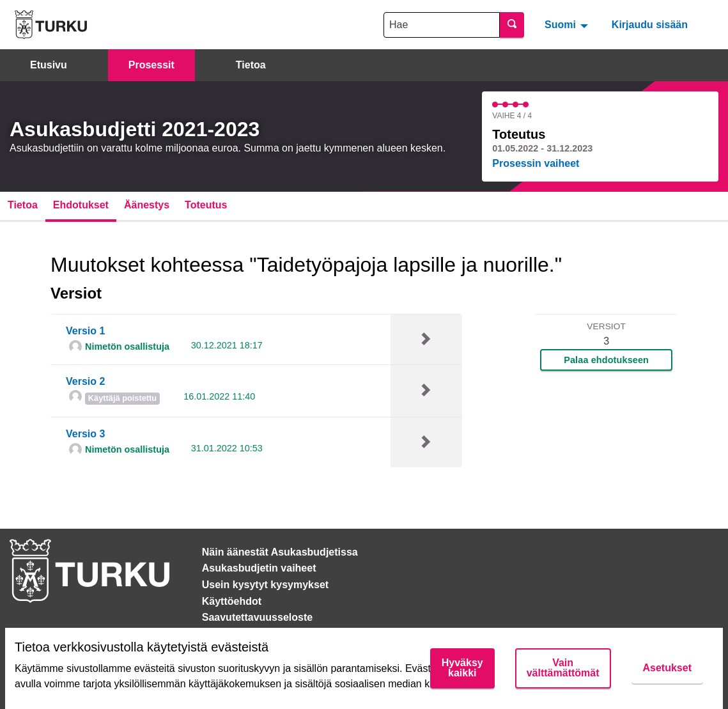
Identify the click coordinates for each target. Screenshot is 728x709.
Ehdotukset (81, 205)
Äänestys (147, 205)
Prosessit (151, 65)
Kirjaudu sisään (650, 25)
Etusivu (49, 65)
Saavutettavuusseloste (257, 617)
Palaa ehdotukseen (606, 360)
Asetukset (667, 668)
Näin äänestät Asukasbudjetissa (280, 552)
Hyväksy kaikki (462, 668)
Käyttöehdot (232, 601)
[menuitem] (568, 24)
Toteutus (206, 205)
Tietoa (251, 65)
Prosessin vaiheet (536, 163)
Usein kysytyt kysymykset (265, 585)
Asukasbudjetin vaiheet (259, 568)
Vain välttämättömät (563, 668)
